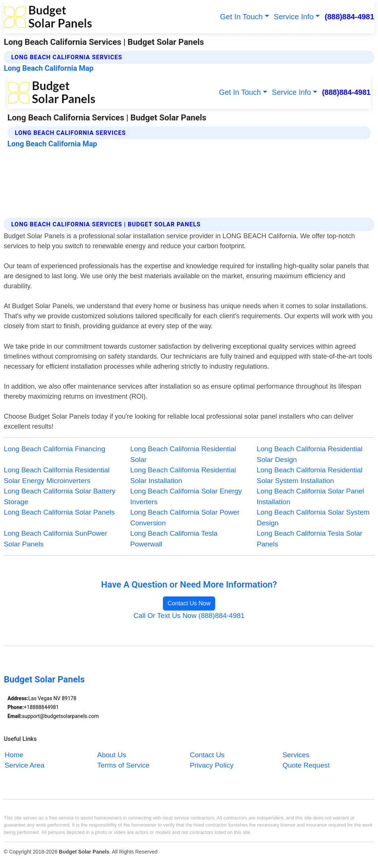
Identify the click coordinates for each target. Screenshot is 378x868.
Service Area (24, 765)
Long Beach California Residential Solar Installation (183, 475)
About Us (112, 755)
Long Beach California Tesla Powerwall (174, 538)
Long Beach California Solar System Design (313, 517)
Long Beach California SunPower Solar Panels (55, 538)
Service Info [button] (294, 17)
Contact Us (207, 755)
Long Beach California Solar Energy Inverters (186, 496)
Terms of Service (123, 765)
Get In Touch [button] (241, 17)
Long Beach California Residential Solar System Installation (310, 475)
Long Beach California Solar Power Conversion (185, 517)
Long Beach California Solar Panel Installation (310, 496)
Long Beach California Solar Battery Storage (60, 496)
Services (296, 755)
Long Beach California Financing (54, 449)
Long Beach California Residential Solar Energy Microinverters (57, 475)
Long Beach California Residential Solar (183, 454)
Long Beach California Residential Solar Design (310, 454)
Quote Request (306, 765)
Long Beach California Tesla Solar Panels (309, 538)
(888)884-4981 (349, 17)
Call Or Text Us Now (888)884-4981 (189, 616)
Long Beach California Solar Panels (59, 512)
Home (14, 755)
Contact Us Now (189, 603)
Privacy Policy (212, 765)
